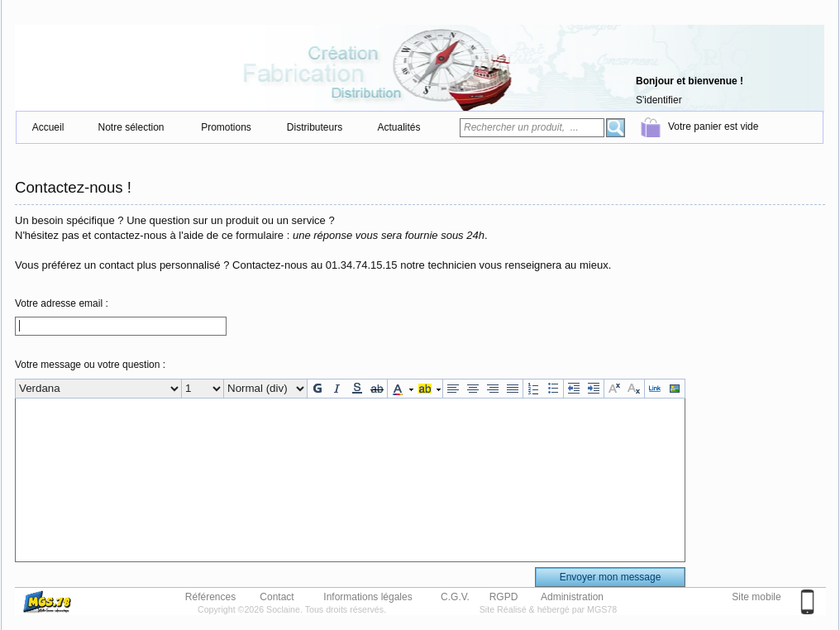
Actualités (399, 127)
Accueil (48, 127)
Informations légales (367, 596)
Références (210, 596)
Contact (277, 596)
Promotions (226, 127)
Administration (572, 596)
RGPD (504, 596)
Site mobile (756, 597)
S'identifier (659, 100)
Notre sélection (131, 127)
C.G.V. (455, 596)
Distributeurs (315, 127)
